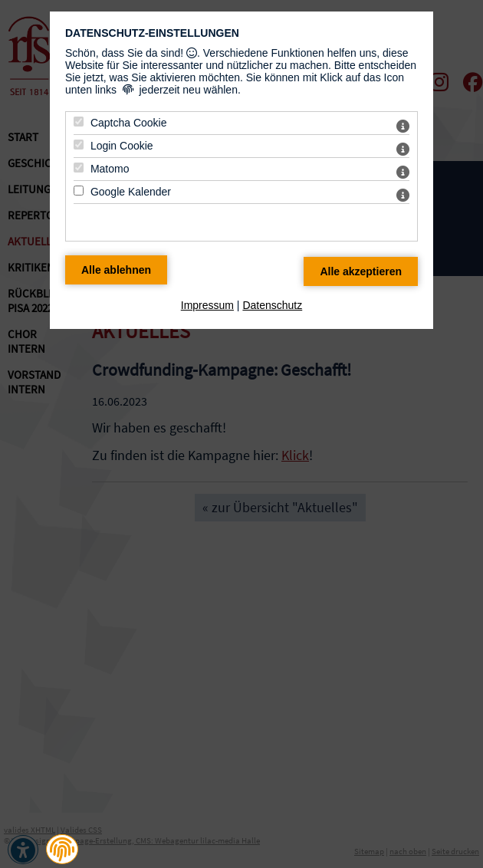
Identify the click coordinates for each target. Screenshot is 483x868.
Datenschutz (272, 305)
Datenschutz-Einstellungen (152, 33)
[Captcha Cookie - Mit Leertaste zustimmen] (79, 122)
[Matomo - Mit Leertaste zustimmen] (79, 168)
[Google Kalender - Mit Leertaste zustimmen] (79, 191)
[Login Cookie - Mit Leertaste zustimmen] (79, 145)
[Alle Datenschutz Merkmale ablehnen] (116, 270)
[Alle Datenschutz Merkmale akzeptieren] (361, 271)
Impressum (207, 305)
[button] (62, 850)
